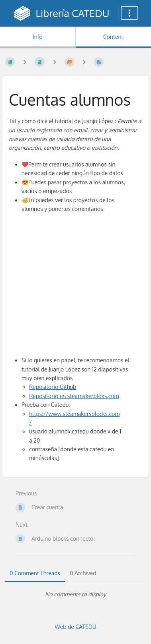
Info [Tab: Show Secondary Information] (38, 37)
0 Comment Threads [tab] (35, 573)
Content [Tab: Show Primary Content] (113, 37)
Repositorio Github (53, 387)
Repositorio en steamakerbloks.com (74, 396)
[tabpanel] (75, 594)
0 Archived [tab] (83, 573)
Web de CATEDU (75, 627)
